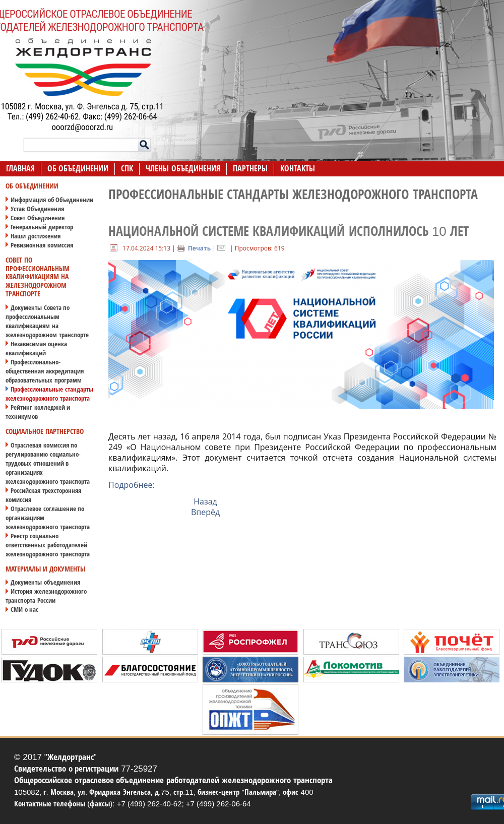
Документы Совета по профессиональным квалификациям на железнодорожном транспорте (47, 321)
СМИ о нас (24, 610)
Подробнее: (132, 485)
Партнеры (250, 169)
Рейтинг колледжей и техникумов (38, 412)
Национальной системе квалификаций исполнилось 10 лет (289, 231)
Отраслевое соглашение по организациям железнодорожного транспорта (48, 518)
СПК (127, 169)
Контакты (298, 169)
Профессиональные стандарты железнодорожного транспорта (49, 394)
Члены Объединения (183, 169)
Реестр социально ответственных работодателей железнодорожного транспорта (48, 545)
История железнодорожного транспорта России (46, 596)
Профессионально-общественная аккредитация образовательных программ (45, 371)
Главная (20, 169)
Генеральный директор (42, 227)
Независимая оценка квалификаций (36, 348)
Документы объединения (45, 582)
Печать (194, 248)
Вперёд (205, 512)
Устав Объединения (37, 209)
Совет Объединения (38, 218)
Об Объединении (78, 169)
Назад (205, 501)
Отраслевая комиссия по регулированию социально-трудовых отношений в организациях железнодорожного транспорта (48, 463)
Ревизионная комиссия (42, 245)
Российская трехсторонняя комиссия (43, 495)
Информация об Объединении (52, 200)
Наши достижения (36, 236)
